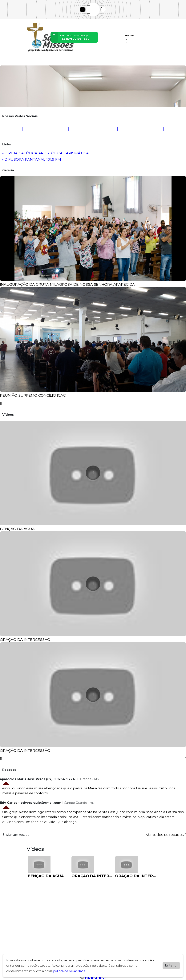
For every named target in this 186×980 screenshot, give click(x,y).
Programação (47, 60)
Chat (126, 60)
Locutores (89, 60)
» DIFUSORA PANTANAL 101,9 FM (31, 159)
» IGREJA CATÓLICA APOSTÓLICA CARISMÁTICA (45, 153)
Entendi (171, 965)
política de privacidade (69, 971)
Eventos (75, 60)
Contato (115, 60)
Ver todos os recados (166, 835)
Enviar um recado (16, 835)
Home (32, 60)
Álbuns (103, 60)
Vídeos (63, 60)
